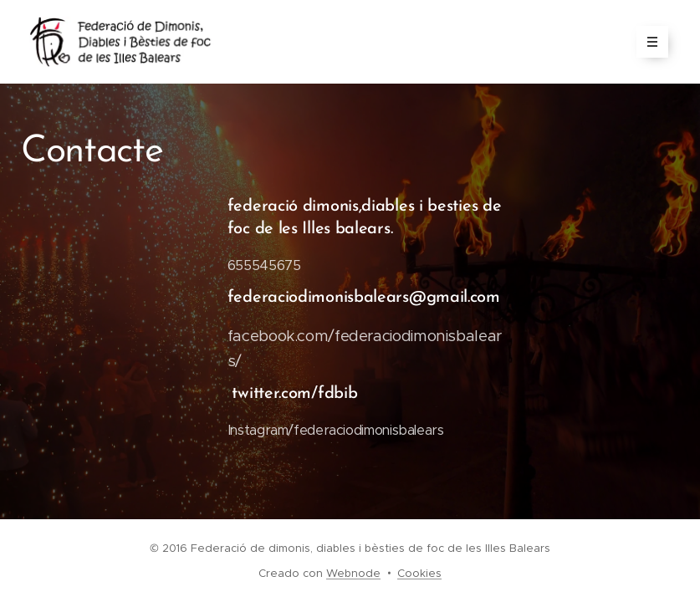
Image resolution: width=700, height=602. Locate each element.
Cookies (419, 573)
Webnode (353, 573)
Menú (647, 42)
